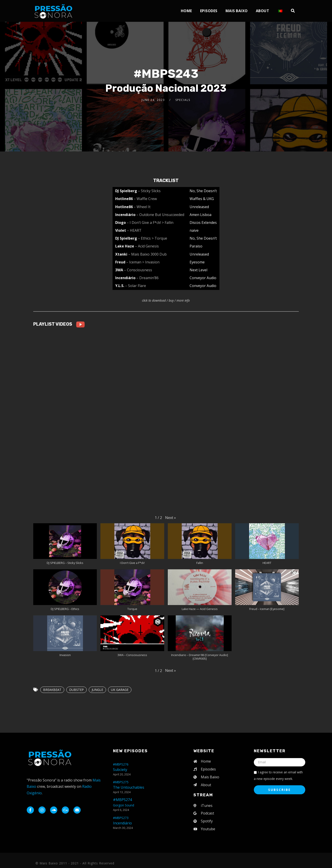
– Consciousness (138, 270)
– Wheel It (142, 207)
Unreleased (199, 207)
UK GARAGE (120, 690)
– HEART (134, 230)
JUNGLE (97, 690)
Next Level (198, 270)
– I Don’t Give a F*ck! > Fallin (150, 223)
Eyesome (197, 262)
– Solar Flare (136, 286)
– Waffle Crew (145, 199)
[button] (170, 518)
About (263, 11)
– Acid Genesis (147, 246)
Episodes (209, 11)
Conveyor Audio (203, 278)
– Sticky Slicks (149, 191)
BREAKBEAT (52, 690)
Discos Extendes (203, 223)
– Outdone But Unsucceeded (160, 215)
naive (194, 230)
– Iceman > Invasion (143, 262)
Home (186, 11)
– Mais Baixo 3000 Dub (147, 254)
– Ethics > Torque (153, 238)
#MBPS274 (124, 802)
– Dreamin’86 (147, 278)
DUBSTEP (76, 690)
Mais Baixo (237, 11)
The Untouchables (129, 785)
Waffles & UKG (202, 199)
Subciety (121, 767)
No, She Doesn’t (203, 191)
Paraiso (196, 246)
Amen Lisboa (200, 215)
